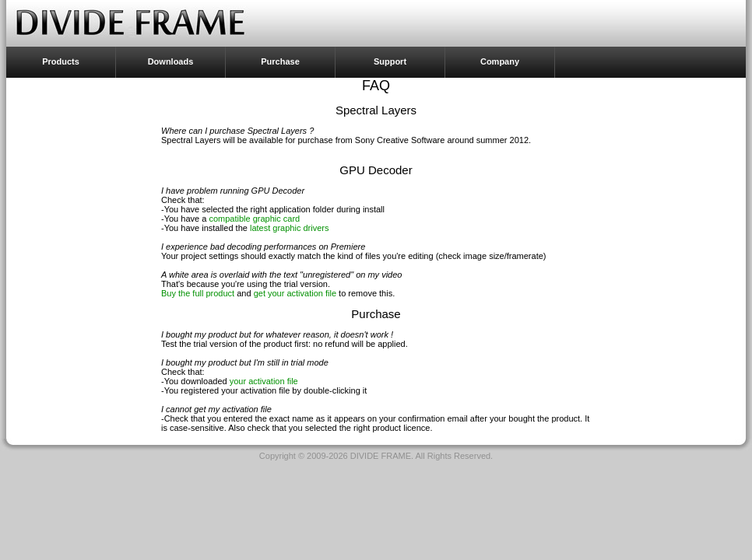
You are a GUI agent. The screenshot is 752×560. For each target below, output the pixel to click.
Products (61, 61)
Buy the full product (198, 293)
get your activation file (295, 293)
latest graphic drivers (290, 228)
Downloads (171, 61)
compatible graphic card (254, 219)
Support (390, 61)
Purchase (280, 61)
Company (500, 61)
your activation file (264, 381)
